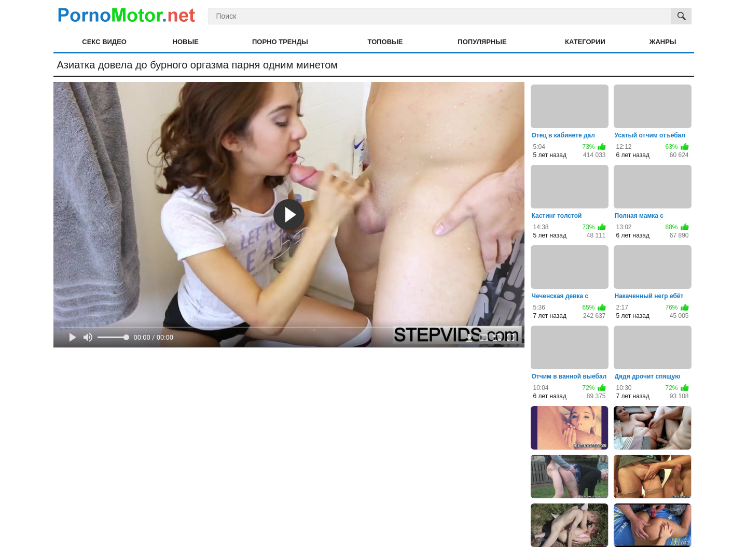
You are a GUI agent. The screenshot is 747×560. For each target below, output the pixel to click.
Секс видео (104, 42)
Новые (186, 42)
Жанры (663, 42)
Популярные (482, 42)
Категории (585, 42)
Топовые (385, 42)
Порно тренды (280, 42)
